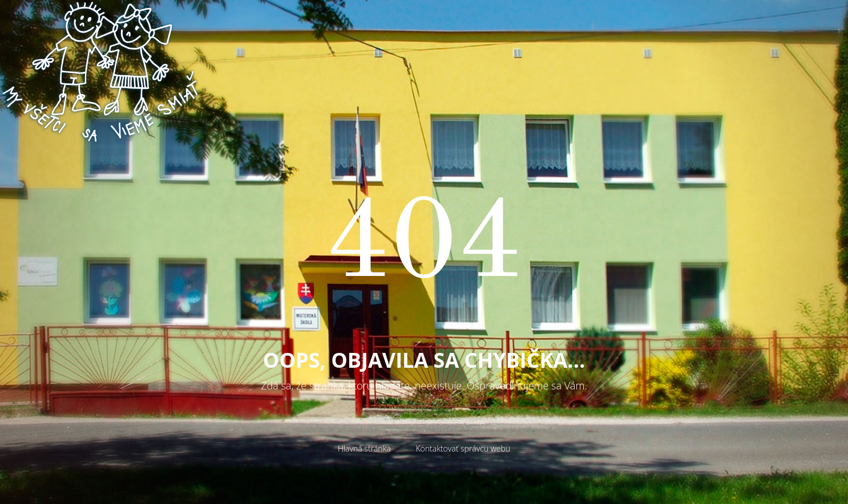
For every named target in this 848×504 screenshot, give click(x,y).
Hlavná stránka (364, 448)
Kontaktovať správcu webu (463, 448)
